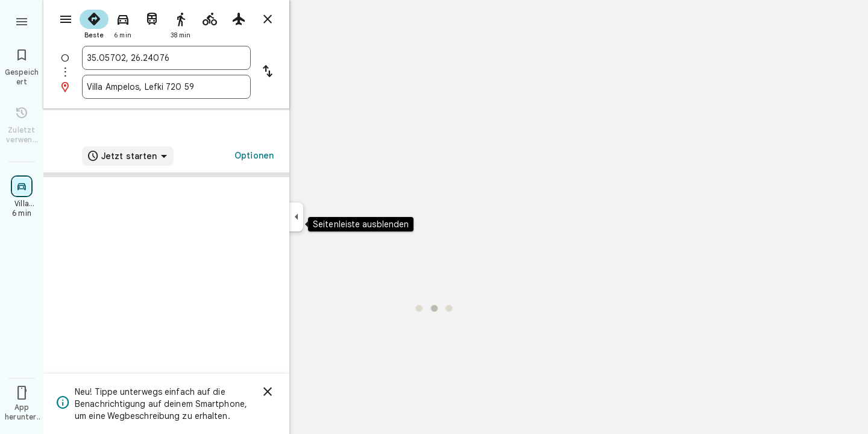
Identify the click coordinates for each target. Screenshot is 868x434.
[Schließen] (268, 392)
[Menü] (22, 20)
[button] (166, 302)
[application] (434, 217)
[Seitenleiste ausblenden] (296, 217)
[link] (166, 243)
